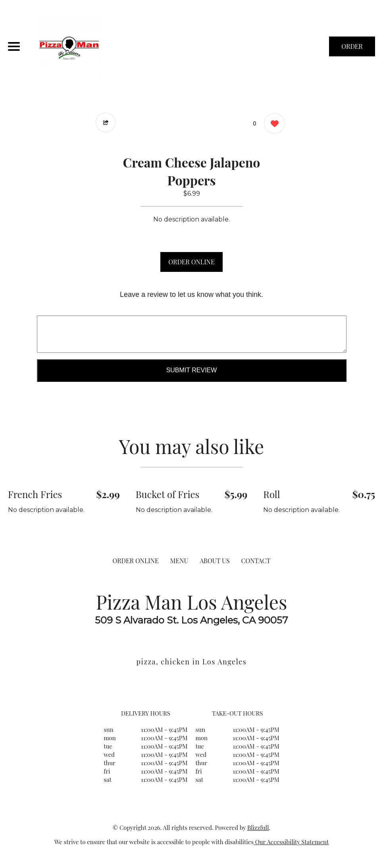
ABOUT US (215, 561)
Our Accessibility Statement (291, 842)
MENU (179, 561)
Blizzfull (258, 828)
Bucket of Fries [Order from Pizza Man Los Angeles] (168, 494)
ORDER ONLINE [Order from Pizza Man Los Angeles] (135, 561)
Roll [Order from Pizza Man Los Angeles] (271, 494)
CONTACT (256, 561)
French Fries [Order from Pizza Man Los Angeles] (35, 494)
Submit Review (192, 370)
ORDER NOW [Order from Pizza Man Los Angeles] (352, 49)
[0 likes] (272, 124)
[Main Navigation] (14, 46)
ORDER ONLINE (191, 262)
